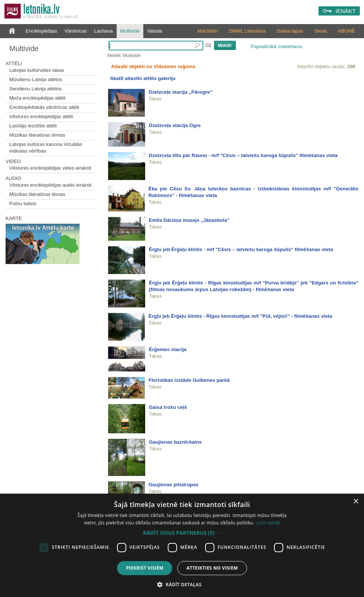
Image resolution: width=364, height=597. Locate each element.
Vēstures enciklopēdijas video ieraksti (50, 168)
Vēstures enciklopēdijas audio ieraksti (50, 185)
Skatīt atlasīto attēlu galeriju (143, 78)
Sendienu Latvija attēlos (36, 89)
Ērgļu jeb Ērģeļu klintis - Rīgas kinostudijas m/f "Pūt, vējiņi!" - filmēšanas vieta (240, 316)
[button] (182, 533)
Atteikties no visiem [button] (212, 568)
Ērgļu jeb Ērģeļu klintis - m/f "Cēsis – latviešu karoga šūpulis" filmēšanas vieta (241, 249)
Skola (320, 31)
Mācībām (208, 31)
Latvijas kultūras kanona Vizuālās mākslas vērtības (46, 148)
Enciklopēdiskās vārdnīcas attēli (44, 107)
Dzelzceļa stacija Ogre (175, 125)
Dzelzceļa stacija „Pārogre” (181, 92)
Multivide (130, 31)
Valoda (155, 31)
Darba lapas (290, 31)
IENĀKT (345, 11)
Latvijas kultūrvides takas (37, 70)
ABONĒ (346, 31)
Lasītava (103, 31)
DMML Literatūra (247, 31)
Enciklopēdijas (41, 31)
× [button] (356, 502)
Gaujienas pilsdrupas (173, 485)
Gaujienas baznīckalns (175, 442)
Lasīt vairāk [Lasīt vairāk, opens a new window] (268, 523)
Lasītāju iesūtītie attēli (33, 126)
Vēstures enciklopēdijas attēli (41, 116)
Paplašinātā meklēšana (276, 46)
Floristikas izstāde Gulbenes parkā (189, 380)
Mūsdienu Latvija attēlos (36, 79)
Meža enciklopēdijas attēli (37, 98)
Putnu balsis (23, 204)
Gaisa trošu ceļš (168, 407)
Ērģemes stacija (168, 349)
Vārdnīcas (76, 31)
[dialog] (182, 545)
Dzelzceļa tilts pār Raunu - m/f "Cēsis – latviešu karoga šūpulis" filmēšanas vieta (243, 155)
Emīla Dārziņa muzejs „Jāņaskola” (189, 220)
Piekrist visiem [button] (145, 568)
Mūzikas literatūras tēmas (37, 135)
